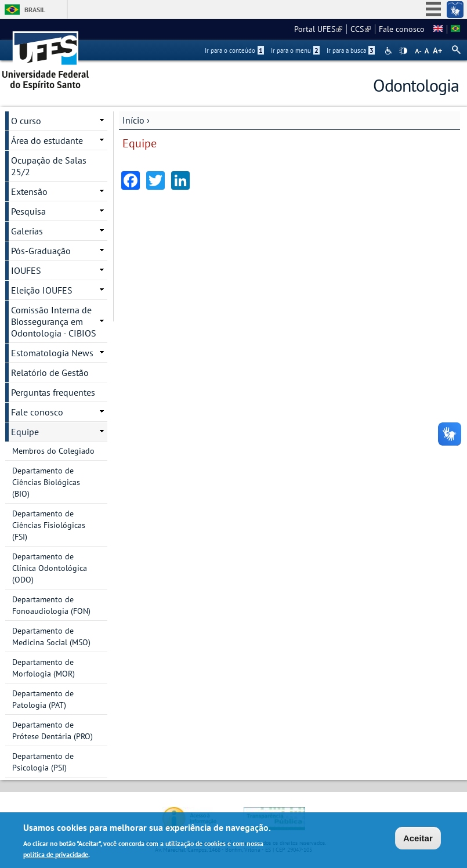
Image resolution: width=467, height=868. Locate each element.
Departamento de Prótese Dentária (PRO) (53, 730)
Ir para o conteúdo (234, 50)
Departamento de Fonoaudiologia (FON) (51, 605)
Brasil (35, 10)
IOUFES (26, 270)
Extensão (29, 191)
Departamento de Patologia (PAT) (43, 699)
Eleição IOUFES (42, 290)
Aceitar (418, 839)
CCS (361, 29)
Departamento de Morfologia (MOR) (44, 668)
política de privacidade (56, 856)
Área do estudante (47, 140)
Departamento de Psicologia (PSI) (43, 762)
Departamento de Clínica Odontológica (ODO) (50, 568)
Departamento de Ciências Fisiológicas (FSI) (49, 525)
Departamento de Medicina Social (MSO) (51, 636)
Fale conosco (402, 29)
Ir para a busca (351, 50)
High (403, 51)
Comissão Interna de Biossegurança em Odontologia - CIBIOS (54, 321)
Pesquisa (28, 211)
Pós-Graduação (41, 251)
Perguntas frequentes (53, 392)
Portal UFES (318, 29)
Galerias (27, 231)
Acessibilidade (390, 51)
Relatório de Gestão (50, 372)
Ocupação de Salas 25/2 (49, 166)
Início (133, 120)
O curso (26, 121)
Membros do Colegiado (53, 451)
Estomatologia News (52, 353)
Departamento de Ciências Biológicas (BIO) (46, 482)
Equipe (25, 432)
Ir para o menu (295, 50)
